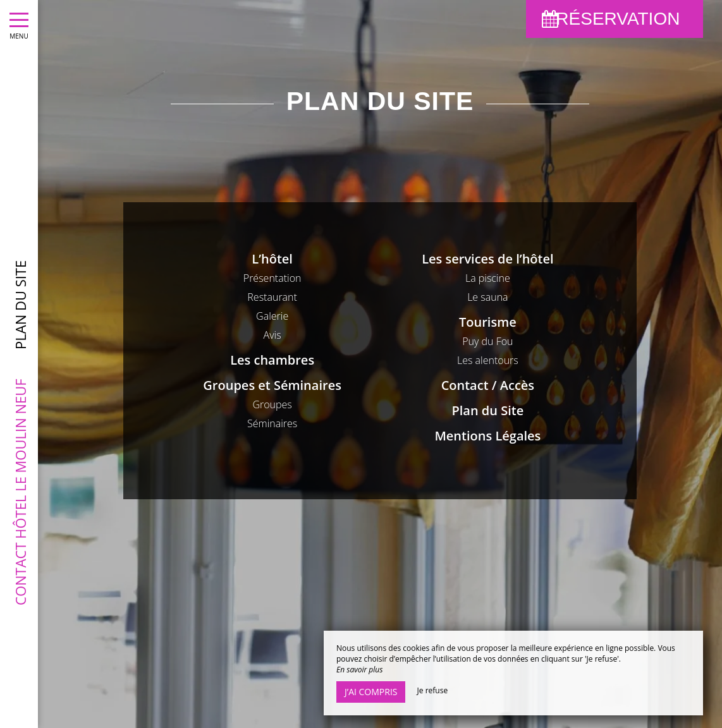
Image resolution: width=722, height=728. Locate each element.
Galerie (272, 316)
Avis (272, 335)
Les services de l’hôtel (487, 259)
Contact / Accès (488, 385)
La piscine (488, 278)
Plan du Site (488, 410)
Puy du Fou (487, 341)
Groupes (272, 404)
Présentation (272, 278)
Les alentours (488, 360)
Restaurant (272, 297)
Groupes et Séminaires (272, 385)
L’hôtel (272, 259)
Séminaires (272, 423)
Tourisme (488, 322)
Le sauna (487, 297)
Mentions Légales (487, 436)
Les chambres (272, 360)
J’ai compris (371, 692)
